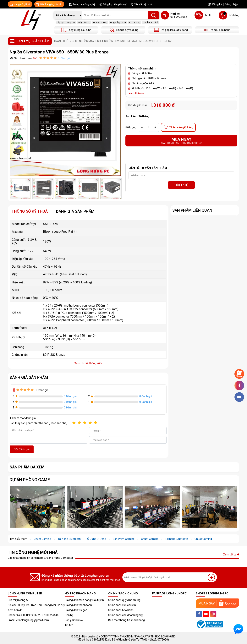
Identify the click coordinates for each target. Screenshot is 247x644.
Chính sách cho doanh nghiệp (126, 615)
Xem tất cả (231, 554)
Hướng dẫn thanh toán (78, 605)
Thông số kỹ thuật (31, 211)
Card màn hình (151, 23)
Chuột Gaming (42, 539)
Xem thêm (136, 93)
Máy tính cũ (84, 23)
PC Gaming (134, 23)
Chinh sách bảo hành (121, 610)
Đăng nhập (231, 4)
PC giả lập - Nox (118, 23)
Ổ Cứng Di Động (97, 539)
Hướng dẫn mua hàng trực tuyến (84, 600)
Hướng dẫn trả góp (76, 610)
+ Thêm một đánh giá (23, 418)
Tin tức (69, 625)
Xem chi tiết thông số (88, 363)
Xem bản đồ (15, 610)
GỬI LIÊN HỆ (181, 185)
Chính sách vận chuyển (122, 605)
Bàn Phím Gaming (124, 539)
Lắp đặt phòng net (66, 23)
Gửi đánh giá (22, 449)
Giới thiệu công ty (18, 600)
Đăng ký (217, 4)
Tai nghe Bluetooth (69, 539)
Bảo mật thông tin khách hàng (126, 620)
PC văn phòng (100, 23)
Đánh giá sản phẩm (75, 211)
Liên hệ (69, 615)
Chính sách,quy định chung (124, 600)
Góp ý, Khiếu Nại (74, 620)
